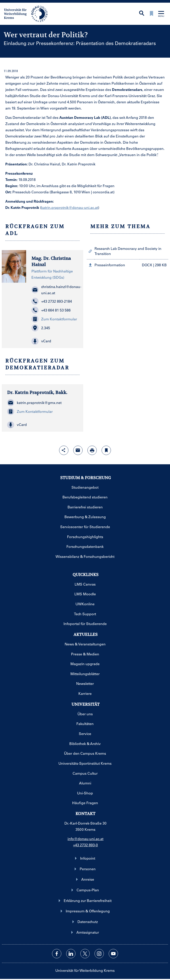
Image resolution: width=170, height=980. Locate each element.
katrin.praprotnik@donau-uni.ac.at (70, 207)
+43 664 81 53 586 (51, 310)
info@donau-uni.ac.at (85, 839)
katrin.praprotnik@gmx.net (34, 403)
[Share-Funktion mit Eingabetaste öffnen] (64, 450)
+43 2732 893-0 (85, 845)
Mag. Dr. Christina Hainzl (51, 262)
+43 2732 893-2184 (52, 301)
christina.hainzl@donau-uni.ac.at (55, 290)
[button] (55, 341)
